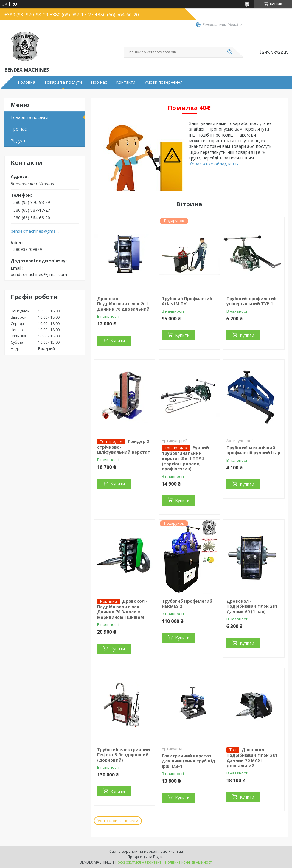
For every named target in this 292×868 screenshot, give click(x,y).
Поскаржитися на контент (138, 862)
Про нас (99, 82)
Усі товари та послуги (118, 821)
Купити (118, 341)
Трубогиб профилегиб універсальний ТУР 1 (251, 301)
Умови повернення (163, 82)
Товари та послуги (63, 82)
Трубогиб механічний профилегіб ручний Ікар (253, 450)
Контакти (126, 82)
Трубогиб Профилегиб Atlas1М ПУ (187, 301)
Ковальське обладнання (214, 164)
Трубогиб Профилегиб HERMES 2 (187, 604)
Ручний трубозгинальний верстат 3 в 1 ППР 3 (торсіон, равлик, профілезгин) (185, 458)
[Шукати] (229, 52)
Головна (27, 82)
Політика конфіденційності (189, 862)
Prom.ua (176, 851)
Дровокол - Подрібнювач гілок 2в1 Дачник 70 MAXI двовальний (252, 758)
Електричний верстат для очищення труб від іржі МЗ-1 (188, 761)
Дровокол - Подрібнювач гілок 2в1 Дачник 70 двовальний (123, 304)
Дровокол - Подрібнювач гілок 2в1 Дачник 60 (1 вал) (252, 606)
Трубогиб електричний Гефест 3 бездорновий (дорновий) (124, 755)
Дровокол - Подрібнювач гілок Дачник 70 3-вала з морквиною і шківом (122, 609)
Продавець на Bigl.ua (146, 857)
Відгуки (18, 141)
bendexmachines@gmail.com (37, 231)
